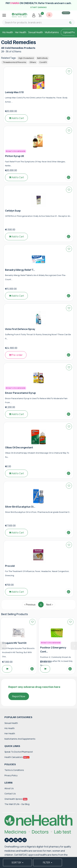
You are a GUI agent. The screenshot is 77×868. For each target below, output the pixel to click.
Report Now (19, 696)
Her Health (21, 32)
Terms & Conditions (14, 770)
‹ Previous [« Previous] (30, 605)
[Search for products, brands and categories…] (23, 23)
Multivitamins (52, 32)
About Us (9, 788)
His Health (8, 32)
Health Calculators (17, 757)
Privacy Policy (11, 775)
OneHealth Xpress (16, 799)
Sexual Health (36, 32)
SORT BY (17, 862)
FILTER (47, 862)
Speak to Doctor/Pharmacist (19, 752)
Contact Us (10, 794)
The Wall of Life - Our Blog (17, 804)
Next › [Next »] (50, 605)
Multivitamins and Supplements (20, 739)
